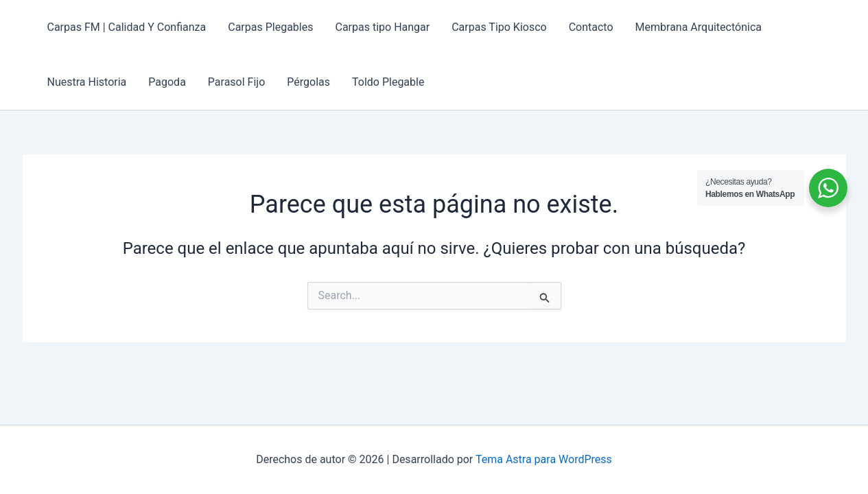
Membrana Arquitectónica (699, 27)
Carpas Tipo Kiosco (499, 27)
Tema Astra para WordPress (544, 459)
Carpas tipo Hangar (382, 27)
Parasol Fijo (236, 82)
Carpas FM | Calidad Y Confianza (127, 27)
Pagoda (167, 82)
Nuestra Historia (87, 82)
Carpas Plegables (270, 27)
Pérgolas (308, 82)
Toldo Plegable (388, 82)
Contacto (591, 27)
